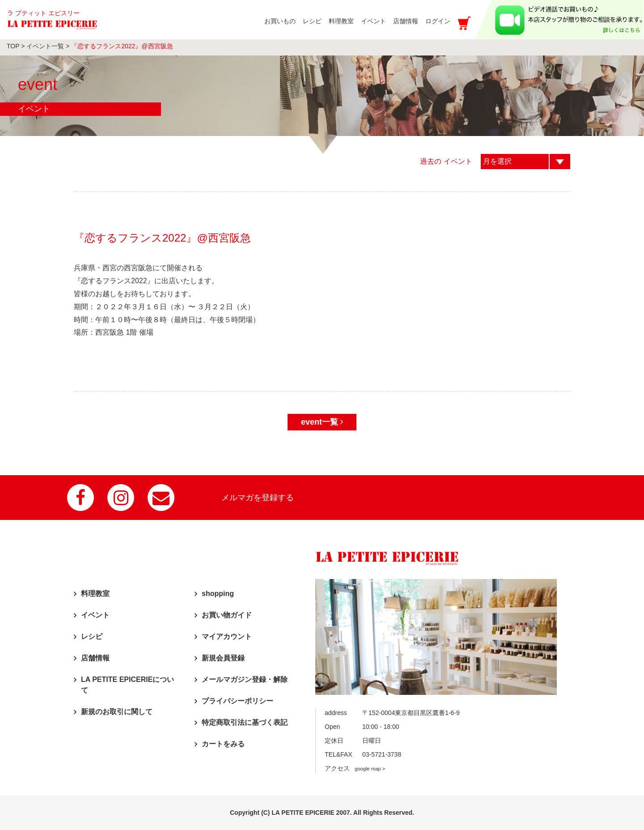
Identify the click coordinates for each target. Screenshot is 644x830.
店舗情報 (95, 658)
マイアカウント (227, 636)
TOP (13, 46)
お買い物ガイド (227, 615)
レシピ (92, 636)
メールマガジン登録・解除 (245, 679)
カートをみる (223, 744)
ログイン (438, 21)
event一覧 (322, 422)
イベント (95, 615)
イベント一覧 (45, 46)
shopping (218, 594)
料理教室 (95, 594)
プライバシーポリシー (237, 701)
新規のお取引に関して (117, 712)
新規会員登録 (223, 658)
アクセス (355, 768)
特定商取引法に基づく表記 (245, 722)
